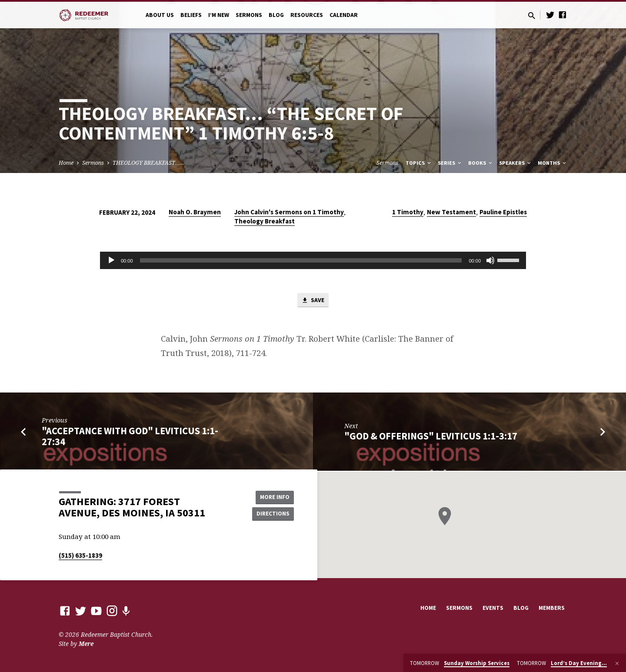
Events (493, 608)
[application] (313, 260)
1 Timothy (408, 212)
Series (450, 163)
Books (481, 163)
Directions (272, 514)
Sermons (249, 15)
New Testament (451, 212)
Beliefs (191, 15)
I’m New (219, 15)
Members (552, 608)
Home (66, 163)
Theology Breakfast (265, 221)
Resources (307, 15)
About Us (160, 15)
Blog (276, 15)
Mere (86, 644)
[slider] (301, 260)
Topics (419, 163)
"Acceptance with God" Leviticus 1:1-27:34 (130, 437)
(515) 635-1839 (80, 555)
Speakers (516, 163)
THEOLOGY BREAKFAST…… (148, 163)
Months (553, 163)
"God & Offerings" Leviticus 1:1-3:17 (431, 437)
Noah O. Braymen (195, 212)
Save (313, 301)
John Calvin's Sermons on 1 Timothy (289, 212)
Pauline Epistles (503, 212)
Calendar (344, 15)
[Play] (111, 260)
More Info (272, 496)
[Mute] (490, 260)
